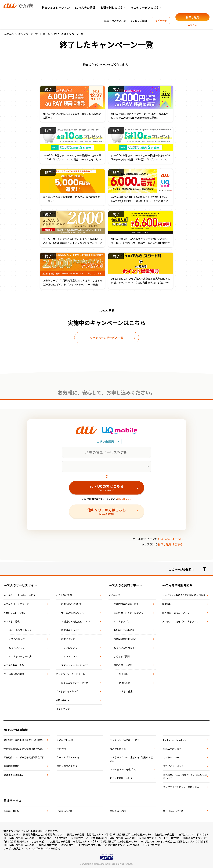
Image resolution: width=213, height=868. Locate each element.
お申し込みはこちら (170, 539)
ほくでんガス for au (173, 811)
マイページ (161, 20)
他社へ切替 (125, 683)
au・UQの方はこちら (107, 488)
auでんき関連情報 (16, 730)
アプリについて (69, 648)
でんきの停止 (126, 691)
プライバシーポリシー (175, 766)
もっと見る (107, 310)
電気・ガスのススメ (115, 21)
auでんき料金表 (17, 639)
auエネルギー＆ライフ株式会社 (43, 848)
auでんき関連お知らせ (177, 585)
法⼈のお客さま (118, 749)
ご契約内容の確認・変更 (126, 604)
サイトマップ (63, 709)
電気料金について (70, 630)
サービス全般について (73, 613)
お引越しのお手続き (124, 630)
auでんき (9, 34)
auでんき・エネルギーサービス (19, 595)
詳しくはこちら (124, 499)
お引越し (124, 674)
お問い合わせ (63, 700)
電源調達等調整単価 (14, 775)
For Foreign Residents (175, 740)
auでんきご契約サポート (125, 585)
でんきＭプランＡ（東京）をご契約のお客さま (131, 759)
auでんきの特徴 (85, 8)
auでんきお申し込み (14, 665)
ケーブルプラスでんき (68, 757)
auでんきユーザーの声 (20, 656)
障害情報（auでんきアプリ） (177, 613)
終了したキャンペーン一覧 (75, 683)
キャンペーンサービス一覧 (106, 338)
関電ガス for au (118, 811)
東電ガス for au (11, 811)
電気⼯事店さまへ (172, 749)
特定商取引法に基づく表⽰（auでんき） (24, 749)
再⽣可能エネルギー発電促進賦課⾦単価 (24, 757)
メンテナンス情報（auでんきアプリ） (182, 621)
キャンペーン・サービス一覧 (34, 34)
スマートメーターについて (75, 665)
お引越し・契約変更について (76, 621)
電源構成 (61, 749)
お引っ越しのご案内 (113, 8)
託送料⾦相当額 (65, 740)
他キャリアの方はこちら (107, 511)
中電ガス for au (65, 811)
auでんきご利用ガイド (125, 648)
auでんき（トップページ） (17, 604)
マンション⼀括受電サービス (125, 740)
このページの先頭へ (187, 569)
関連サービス (12, 801)
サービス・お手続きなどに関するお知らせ (184, 595)
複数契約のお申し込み (125, 639)
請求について (68, 639)
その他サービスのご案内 (146, 8)
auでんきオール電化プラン (124, 769)
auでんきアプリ (17, 648)
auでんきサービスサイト (20, 585)
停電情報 (167, 604)
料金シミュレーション (56, 8)
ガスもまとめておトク (67, 691)
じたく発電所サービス (121, 778)
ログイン (193, 25)
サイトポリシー (171, 757)
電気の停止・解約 (123, 665)
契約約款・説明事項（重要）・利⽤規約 (23, 740)
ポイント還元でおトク (20, 630)
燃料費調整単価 (11, 766)
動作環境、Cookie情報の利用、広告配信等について (185, 777)
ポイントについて (70, 656)
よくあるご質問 (138, 21)
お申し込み (193, 17)
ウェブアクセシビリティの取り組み (181, 787)
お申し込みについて (71, 604)
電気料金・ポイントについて (129, 613)
